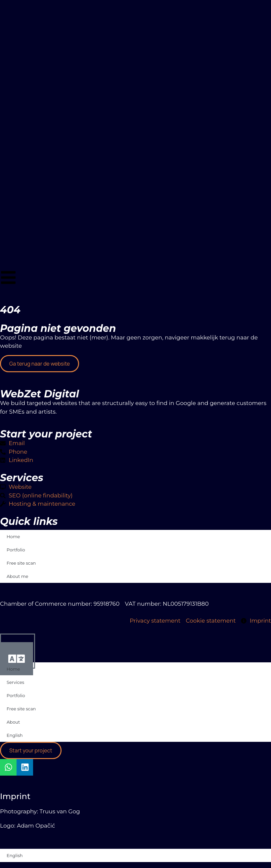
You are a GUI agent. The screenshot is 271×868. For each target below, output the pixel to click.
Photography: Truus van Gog (40, 811)
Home (13, 536)
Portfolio (16, 550)
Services (15, 682)
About (13, 722)
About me (17, 576)
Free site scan (21, 563)
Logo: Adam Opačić (27, 826)
